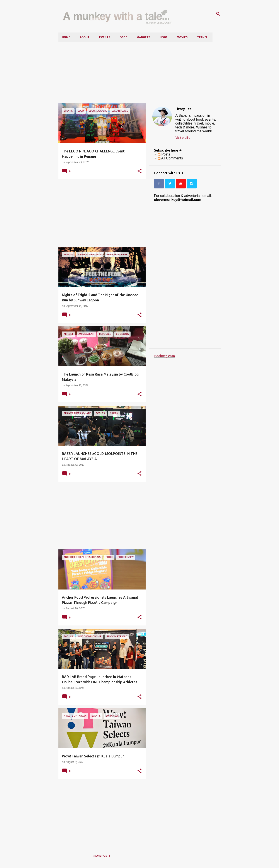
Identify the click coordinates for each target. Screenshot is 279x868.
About (85, 37)
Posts (164, 154)
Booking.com (164, 356)
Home (66, 37)
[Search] (218, 14)
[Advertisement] (140, 73)
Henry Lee (184, 109)
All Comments (170, 158)
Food (124, 37)
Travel (202, 37)
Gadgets (144, 37)
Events (105, 37)
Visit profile (183, 138)
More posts (102, 856)
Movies (182, 37)
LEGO (163, 37)
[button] (139, 171)
